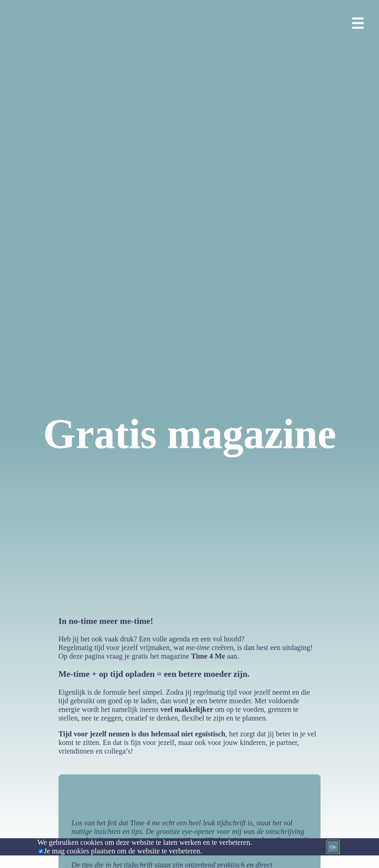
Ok (333, 847)
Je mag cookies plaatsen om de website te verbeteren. (123, 851)
